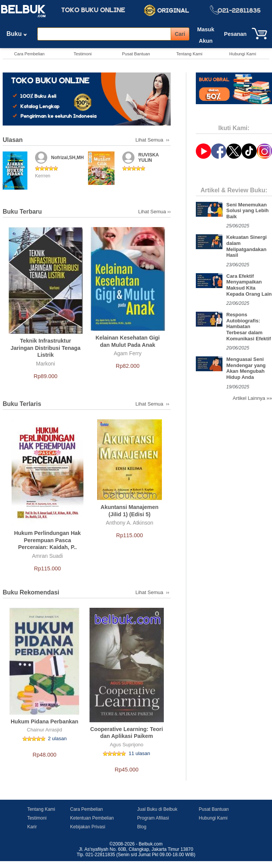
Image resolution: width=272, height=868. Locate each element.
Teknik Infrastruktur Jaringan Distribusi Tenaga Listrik (46, 348)
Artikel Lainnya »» (252, 398)
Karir (32, 827)
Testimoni (82, 54)
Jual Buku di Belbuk (157, 809)
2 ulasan (57, 738)
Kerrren (43, 176)
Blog (142, 827)
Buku (19, 34)
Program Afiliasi (153, 818)
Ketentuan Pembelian (92, 818)
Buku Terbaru (22, 212)
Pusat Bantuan (136, 54)
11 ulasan (139, 753)
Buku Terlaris (22, 404)
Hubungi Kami (243, 54)
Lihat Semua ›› (153, 140)
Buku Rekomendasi (31, 592)
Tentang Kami (189, 54)
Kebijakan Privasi (88, 827)
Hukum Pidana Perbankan (45, 721)
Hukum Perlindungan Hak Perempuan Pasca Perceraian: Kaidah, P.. (47, 540)
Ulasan (13, 140)
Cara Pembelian (29, 54)
